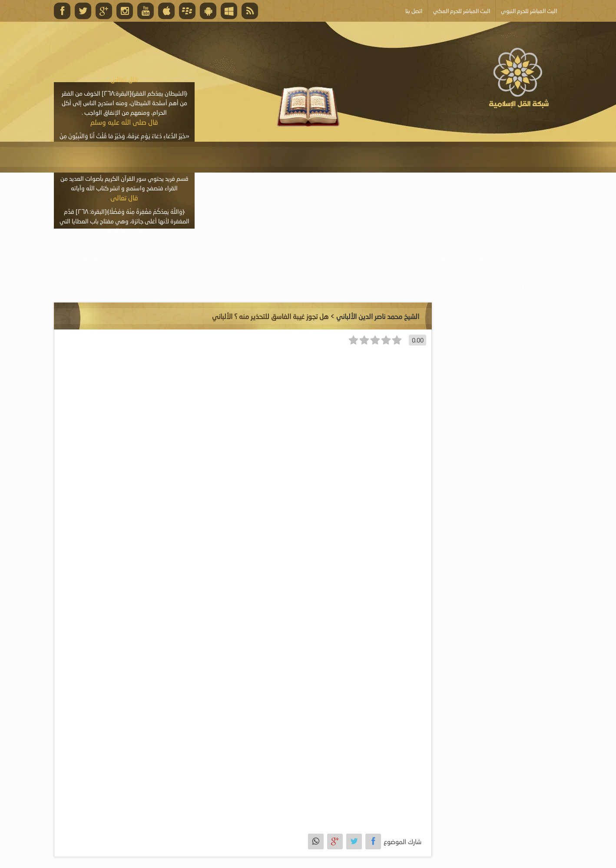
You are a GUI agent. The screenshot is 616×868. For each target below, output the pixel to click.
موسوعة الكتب (364, 256)
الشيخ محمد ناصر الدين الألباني (378, 316)
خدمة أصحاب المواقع (111, 256)
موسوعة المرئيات (426, 256)
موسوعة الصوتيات (491, 256)
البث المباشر (174, 256)
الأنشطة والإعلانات (233, 256)
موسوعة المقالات (301, 256)
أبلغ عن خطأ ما (534, 287)
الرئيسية (544, 256)
